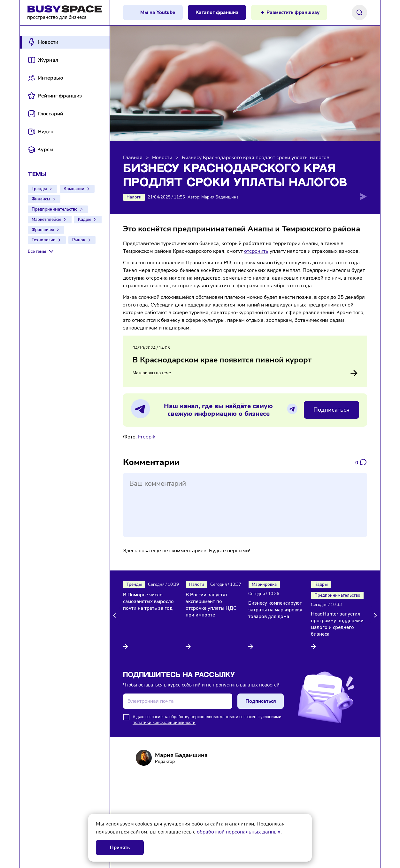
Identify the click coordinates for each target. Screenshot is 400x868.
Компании (74, 189)
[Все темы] (41, 252)
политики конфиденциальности (164, 723)
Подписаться (331, 410)
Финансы (41, 199)
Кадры (85, 220)
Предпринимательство (55, 209)
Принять (120, 848)
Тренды (39, 189)
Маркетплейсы (46, 220)
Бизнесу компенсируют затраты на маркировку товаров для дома (275, 610)
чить (263, 251)
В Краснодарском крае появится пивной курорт (222, 360)
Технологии (44, 240)
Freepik (147, 437)
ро (255, 251)
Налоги (134, 197)
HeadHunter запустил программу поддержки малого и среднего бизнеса (337, 624)
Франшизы (43, 230)
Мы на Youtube (158, 12)
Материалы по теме (245, 373)
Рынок (79, 240)
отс (248, 251)
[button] (116, 615)
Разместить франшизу (293, 12)
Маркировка (264, 585)
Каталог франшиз (217, 12)
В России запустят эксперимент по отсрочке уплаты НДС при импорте (211, 605)
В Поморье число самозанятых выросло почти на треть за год (148, 601)
